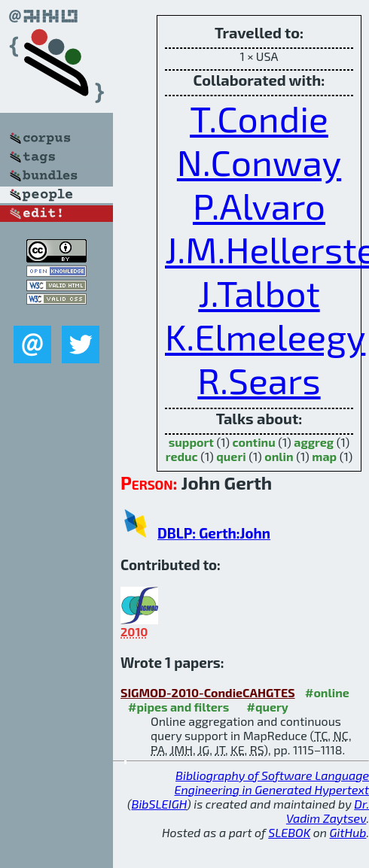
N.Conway (259, 162)
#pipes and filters (178, 707)
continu (254, 442)
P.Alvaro (259, 205)
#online (327, 692)
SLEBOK (289, 832)
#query (268, 707)
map (324, 456)
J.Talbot (259, 293)
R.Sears (259, 380)
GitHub (348, 832)
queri (231, 456)
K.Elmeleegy (265, 336)
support (191, 442)
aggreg (314, 442)
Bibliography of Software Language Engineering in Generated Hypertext (272, 782)
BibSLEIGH (159, 804)
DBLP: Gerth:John (214, 533)
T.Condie (259, 118)
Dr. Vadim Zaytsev (328, 811)
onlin (279, 456)
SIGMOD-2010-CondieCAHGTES (208, 692)
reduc (182, 456)
